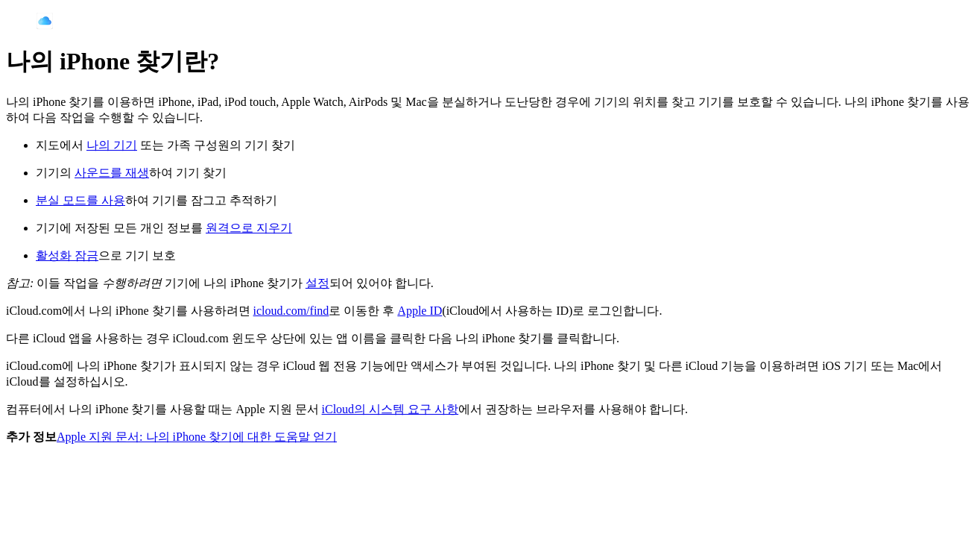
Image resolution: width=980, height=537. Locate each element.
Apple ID (420, 311)
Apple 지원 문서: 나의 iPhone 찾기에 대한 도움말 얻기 (197, 437)
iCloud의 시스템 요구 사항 (391, 409)
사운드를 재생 (112, 173)
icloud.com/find (291, 311)
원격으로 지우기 (249, 228)
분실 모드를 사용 (80, 200)
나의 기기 (112, 145)
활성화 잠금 (67, 255)
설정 (317, 283)
